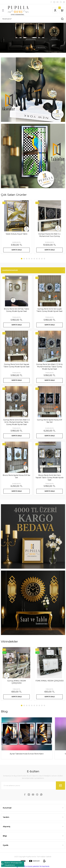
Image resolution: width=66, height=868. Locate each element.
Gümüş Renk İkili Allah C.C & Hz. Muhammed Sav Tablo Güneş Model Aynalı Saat (50, 367)
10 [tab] (44, 259)
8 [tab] (39, 259)
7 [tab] (37, 259)
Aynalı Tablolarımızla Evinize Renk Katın (27, 754)
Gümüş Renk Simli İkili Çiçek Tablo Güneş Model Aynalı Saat (49, 310)
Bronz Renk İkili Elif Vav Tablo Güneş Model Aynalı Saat (16, 310)
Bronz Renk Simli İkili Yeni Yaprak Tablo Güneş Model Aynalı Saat (49, 478)
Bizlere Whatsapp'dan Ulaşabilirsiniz (12, 864)
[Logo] (18, 10)
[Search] (33, 19)
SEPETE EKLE (17, 250)
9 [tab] (42, 259)
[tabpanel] (33, 38)
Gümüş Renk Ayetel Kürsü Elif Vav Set (49, 421)
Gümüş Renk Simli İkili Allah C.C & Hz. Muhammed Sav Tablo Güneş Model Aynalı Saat (17, 422)
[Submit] (60, 786)
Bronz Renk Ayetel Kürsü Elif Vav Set (16, 476)
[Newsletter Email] (33, 786)
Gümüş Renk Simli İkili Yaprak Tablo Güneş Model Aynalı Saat (16, 365)
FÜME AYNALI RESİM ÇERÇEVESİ (50, 681)
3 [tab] (27, 259)
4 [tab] (29, 259)
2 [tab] (24, 259)
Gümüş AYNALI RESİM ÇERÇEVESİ (17, 682)
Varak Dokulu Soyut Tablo (17, 234)
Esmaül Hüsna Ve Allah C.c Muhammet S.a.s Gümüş (49, 235)
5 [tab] (32, 259)
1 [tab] (22, 259)
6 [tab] (34, 259)
